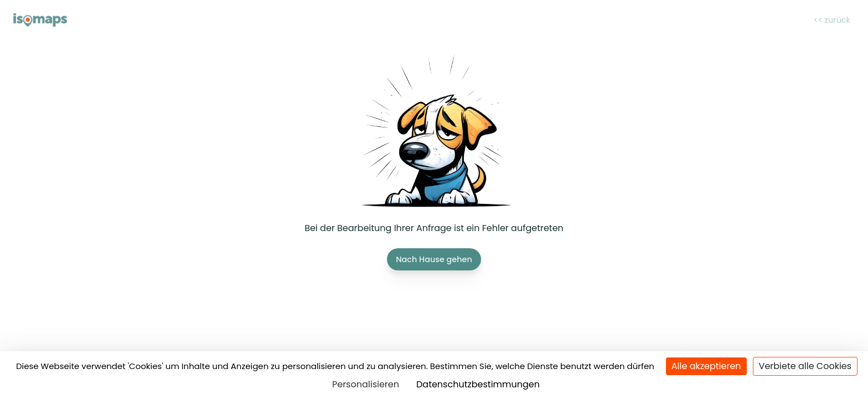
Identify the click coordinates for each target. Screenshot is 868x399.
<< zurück (832, 20)
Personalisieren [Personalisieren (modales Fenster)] (366, 384)
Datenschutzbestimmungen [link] (478, 384)
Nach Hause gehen (434, 259)
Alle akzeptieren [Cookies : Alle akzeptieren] (706, 366)
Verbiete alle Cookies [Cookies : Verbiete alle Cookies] (805, 366)
